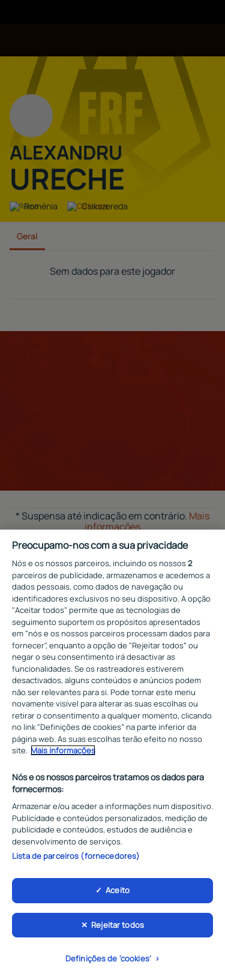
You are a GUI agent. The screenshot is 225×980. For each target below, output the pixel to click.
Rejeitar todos (118, 928)
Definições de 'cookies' (108, 962)
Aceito (118, 893)
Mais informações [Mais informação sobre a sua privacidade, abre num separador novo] (63, 754)
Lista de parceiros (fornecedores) (76, 859)
